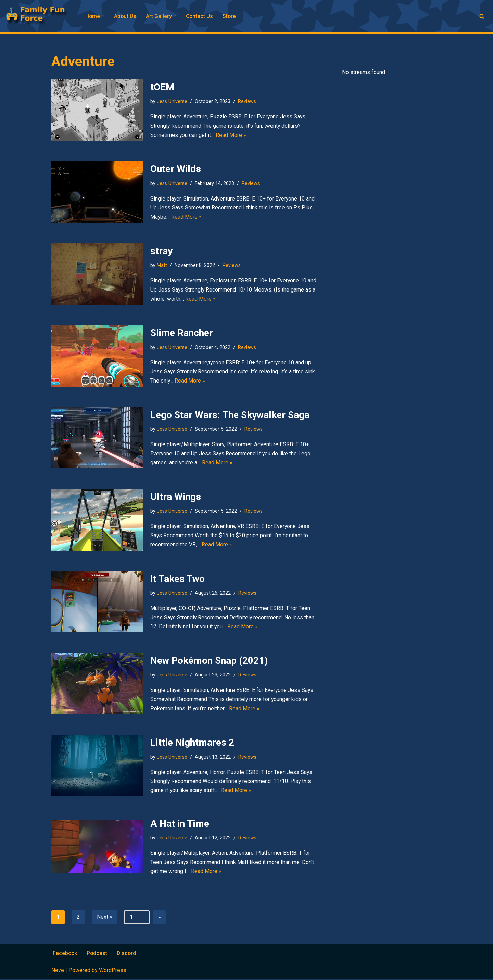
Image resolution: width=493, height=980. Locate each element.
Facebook (65, 954)
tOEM (162, 87)
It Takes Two (178, 578)
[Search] (482, 16)
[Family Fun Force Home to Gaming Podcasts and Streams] (39, 16)
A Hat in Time (180, 823)
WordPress (113, 971)
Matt (162, 265)
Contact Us (201, 16)
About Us (126, 16)
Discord (128, 954)
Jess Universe (172, 101)
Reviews (247, 101)
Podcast (98, 954)
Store (231, 16)
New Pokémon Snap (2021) (209, 660)
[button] (103, 16)
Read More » (231, 135)
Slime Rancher (182, 332)
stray (161, 251)
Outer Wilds (176, 169)
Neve (58, 971)
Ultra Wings (176, 496)
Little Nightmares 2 (192, 742)
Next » (105, 918)
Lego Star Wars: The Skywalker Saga (230, 415)
